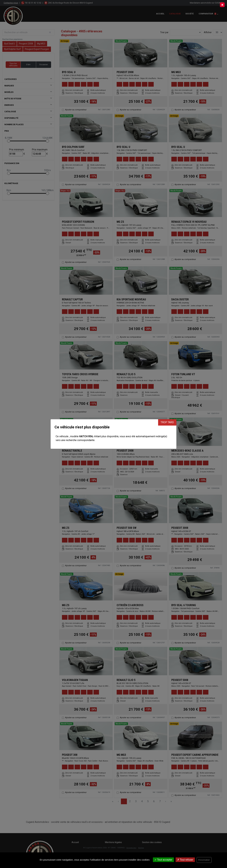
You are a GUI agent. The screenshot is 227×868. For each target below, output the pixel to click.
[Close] (222, 5)
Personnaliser (204, 860)
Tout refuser (185, 860)
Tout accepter (163, 860)
